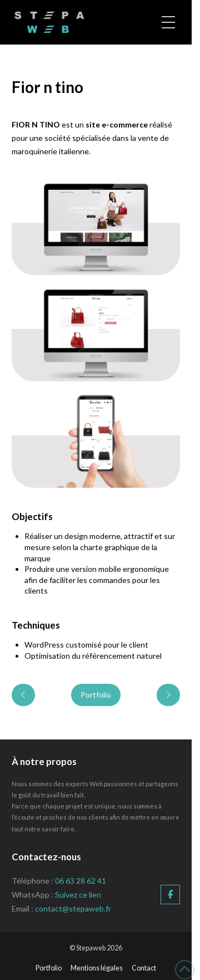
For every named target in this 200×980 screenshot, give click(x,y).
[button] (168, 22)
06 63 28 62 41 (81, 881)
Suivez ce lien (78, 895)
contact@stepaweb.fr (73, 908)
